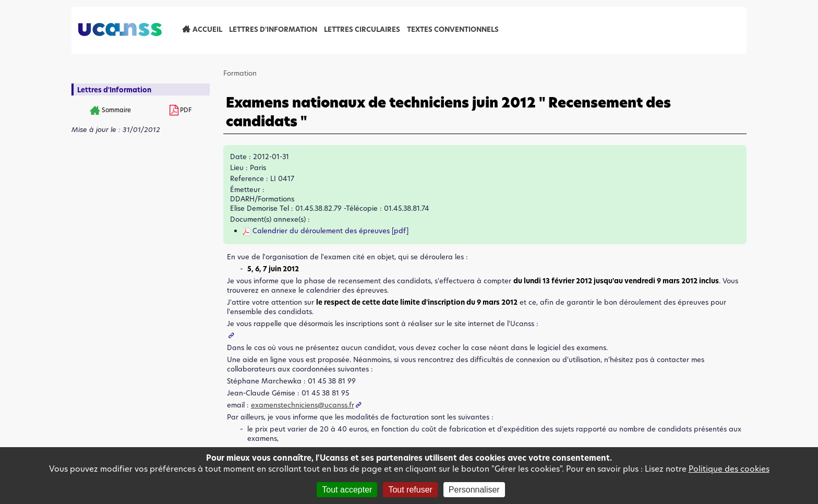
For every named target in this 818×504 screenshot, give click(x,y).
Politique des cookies (729, 469)
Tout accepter (347, 490)
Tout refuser (410, 490)
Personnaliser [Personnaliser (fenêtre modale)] (474, 490)
